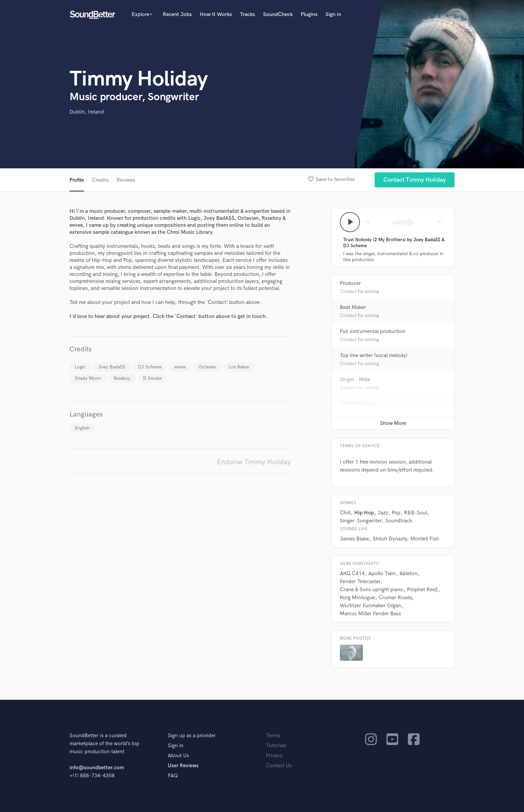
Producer (350, 283)
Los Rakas (239, 367)
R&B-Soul (416, 513)
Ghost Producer (358, 404)
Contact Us (279, 766)
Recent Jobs (177, 15)
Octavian (207, 367)
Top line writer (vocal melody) (374, 356)
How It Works (216, 15)
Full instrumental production (373, 332)
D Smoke (152, 378)
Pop (396, 513)
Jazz (383, 513)
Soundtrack (399, 521)
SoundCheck (278, 15)
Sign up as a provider (192, 736)
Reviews (126, 180)
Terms (273, 736)
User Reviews (183, 766)
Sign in (333, 15)
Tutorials (276, 746)
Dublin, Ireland (87, 112)
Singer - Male (355, 380)
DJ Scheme (150, 367)
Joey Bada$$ (112, 367)
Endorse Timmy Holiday (254, 462)
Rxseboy (122, 378)
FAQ (173, 776)
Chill (345, 513)
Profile (77, 180)
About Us (178, 756)
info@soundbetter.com (97, 768)
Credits (100, 180)
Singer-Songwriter (361, 521)
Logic (80, 367)
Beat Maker (353, 307)
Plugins (309, 15)
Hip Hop (364, 513)
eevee (180, 367)
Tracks (247, 15)
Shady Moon (88, 378)
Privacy (274, 756)
